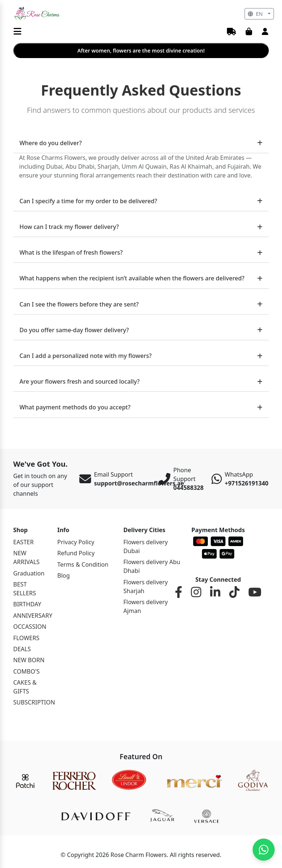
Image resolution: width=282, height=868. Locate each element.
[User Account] (265, 32)
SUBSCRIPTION (31, 702)
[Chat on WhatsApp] (264, 850)
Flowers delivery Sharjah (146, 587)
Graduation (29, 573)
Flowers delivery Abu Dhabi (152, 566)
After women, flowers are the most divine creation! (141, 51)
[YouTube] (255, 592)
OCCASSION (30, 627)
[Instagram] (196, 592)
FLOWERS (26, 638)
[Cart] (249, 32)
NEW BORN (29, 660)
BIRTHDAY (27, 604)
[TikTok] (234, 592)
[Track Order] (232, 32)
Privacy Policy (76, 542)
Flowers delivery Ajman (146, 606)
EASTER (23, 542)
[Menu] (17, 32)
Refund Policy (76, 553)
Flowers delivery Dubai (146, 546)
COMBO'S (26, 671)
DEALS (22, 649)
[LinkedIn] (215, 592)
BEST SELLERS (25, 589)
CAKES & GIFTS (25, 687)
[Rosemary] (37, 13)
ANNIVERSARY (31, 616)
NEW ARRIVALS (26, 557)
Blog (64, 575)
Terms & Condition (83, 564)
